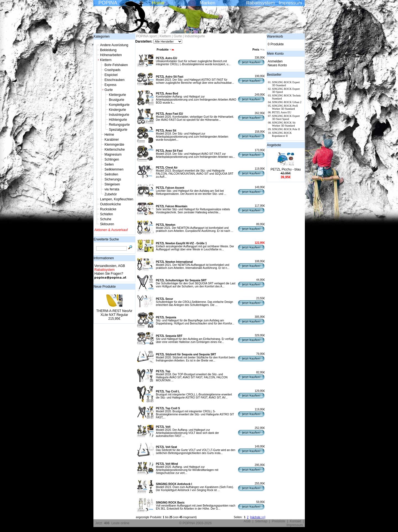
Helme (109, 135)
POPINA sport (147, 36)
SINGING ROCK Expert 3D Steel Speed (286, 117)
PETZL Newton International (174, 262)
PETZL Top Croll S (168, 408)
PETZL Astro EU (167, 58)
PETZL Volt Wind (167, 464)
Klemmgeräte (114, 145)
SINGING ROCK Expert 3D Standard (286, 84)
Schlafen (107, 214)
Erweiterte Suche (106, 239)
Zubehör (111, 194)
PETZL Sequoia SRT (169, 336)
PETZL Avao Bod (167, 94)
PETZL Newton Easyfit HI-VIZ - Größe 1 (181, 243)
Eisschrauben (115, 80)
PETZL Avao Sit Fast (169, 151)
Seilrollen (111, 174)
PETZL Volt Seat (166, 447)
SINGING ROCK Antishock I (174, 484)
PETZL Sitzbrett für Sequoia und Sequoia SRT (186, 354)
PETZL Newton (166, 225)
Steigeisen (112, 184)
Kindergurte (117, 110)
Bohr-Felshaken (116, 65)
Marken (208, 3)
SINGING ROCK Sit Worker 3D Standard (284, 124)
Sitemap (261, 521)
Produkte (165, 50)
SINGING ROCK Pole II (286, 129)
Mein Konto (275, 54)
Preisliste (279, 521)
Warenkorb (275, 36)
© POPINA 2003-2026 (195, 523)
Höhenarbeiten (111, 55)
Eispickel (111, 75)
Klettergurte (117, 95)
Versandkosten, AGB (110, 266)
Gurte (109, 90)
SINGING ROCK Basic (170, 503)
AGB (247, 521)
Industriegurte (119, 115)
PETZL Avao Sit (166, 131)
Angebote (274, 145)
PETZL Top (163, 371)
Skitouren (107, 224)
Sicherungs (113, 179)
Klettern (106, 60)
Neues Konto (277, 65)
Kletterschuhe (115, 150)
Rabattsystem (260, 3)
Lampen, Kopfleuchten (117, 199)
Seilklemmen (114, 169)
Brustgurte (116, 100)
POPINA (108, 3)
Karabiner (112, 140)
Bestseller (274, 75)
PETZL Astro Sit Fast (170, 77)
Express (110, 85)
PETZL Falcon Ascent (170, 188)
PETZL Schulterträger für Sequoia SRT (181, 280)
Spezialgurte (118, 130)
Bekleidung (108, 50)
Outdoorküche (110, 204)
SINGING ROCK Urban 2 (287, 102)
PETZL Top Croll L (168, 391)
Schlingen (112, 159)
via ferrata (112, 189)
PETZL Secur (164, 299)
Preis (258, 50)
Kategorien (102, 36)
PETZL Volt (163, 427)
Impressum (290, 3)
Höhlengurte (118, 120)
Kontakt (296, 521)
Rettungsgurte (119, 125)
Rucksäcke (108, 209)
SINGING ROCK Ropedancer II (282, 134)
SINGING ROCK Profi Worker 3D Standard (285, 107)
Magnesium (113, 154)
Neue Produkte (105, 287)
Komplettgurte (119, 105)
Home (158, 3)
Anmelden (275, 61)
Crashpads (112, 70)
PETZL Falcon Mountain (172, 206)
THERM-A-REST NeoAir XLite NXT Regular (114, 313)
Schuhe (106, 219)
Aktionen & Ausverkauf (111, 230)
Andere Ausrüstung (114, 45)
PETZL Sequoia (166, 317)
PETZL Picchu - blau (286, 169)
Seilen (109, 164)
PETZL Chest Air (167, 168)
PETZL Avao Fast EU (169, 114)
